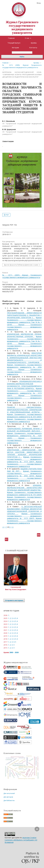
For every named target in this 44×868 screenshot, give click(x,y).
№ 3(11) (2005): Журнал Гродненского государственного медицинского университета (22, 66)
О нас (27, 38)
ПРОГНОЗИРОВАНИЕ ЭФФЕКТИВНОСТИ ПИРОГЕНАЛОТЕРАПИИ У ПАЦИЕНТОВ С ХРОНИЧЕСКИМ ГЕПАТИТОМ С (24, 315)
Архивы (34, 43)
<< (3, 527)
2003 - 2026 (14, 652)
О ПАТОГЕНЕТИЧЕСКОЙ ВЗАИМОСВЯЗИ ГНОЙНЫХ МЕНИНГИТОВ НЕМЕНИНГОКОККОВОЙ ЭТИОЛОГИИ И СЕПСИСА (24, 510)
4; (14, 618)
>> (13, 527)
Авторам (15, 48)
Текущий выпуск (14, 43)
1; (9, 615)
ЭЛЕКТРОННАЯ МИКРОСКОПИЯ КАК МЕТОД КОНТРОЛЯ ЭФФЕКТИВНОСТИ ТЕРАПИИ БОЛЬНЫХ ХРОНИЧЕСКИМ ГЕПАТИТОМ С (24, 453)
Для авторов (8, 797)
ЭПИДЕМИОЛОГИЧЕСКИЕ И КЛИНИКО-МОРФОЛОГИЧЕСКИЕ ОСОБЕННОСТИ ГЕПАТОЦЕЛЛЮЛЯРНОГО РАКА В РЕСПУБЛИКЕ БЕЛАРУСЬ (24, 385)
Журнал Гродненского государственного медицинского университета (22, 27)
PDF (7, 215)
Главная (11, 38)
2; (11, 618)
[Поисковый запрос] (22, 53)
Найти (22, 57)
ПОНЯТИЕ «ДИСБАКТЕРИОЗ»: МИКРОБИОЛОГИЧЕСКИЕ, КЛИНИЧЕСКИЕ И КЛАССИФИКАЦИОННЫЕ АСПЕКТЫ (24, 410)
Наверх (37, 838)
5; (16, 618)
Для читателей (9, 793)
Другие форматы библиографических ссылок (21, 265)
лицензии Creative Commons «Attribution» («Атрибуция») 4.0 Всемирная (21, 840)
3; (12, 618)
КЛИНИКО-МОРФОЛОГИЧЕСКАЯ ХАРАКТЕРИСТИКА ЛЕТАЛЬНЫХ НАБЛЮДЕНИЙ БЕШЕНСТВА (24, 488)
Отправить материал (14, 600)
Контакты (33, 48)
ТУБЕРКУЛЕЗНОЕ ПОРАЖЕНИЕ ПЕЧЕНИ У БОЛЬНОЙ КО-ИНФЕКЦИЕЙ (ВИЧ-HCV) (24, 430)
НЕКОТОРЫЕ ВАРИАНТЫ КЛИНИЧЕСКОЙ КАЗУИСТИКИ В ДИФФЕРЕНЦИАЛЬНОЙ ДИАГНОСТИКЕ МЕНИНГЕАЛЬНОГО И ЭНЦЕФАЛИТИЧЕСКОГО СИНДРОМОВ (24, 358)
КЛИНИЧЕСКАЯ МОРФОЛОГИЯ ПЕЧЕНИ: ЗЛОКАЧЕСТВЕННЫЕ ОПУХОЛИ (24, 335)
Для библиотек (9, 800)
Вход (39, 3)
